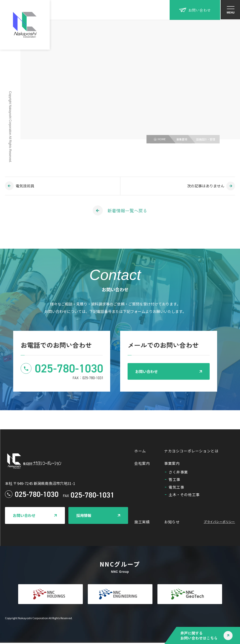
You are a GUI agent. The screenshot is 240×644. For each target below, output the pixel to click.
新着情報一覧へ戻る (127, 210)
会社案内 (142, 464)
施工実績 (142, 523)
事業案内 (172, 464)
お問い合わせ (195, 10)
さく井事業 (178, 473)
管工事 (174, 480)
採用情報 (84, 516)
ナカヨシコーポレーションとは (191, 452)
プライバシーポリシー (219, 523)
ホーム (140, 452)
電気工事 (176, 488)
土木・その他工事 (184, 495)
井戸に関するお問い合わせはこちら (199, 635)
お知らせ (172, 523)
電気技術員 (25, 186)
